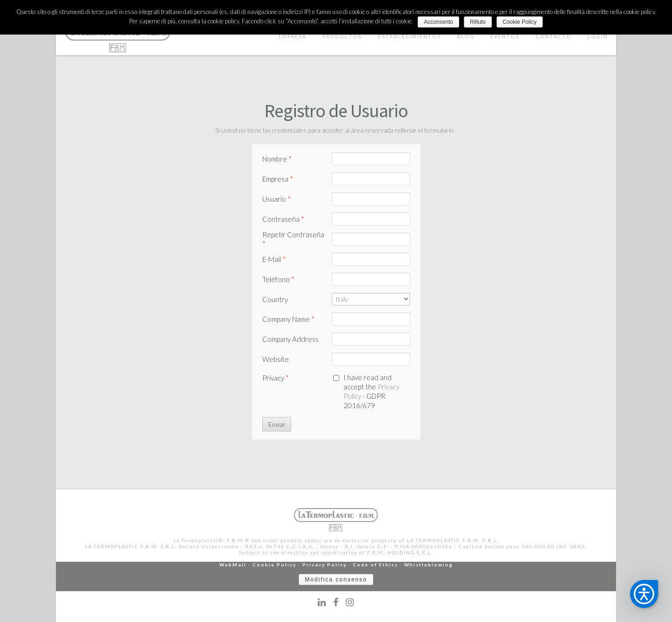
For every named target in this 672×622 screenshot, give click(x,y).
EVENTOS (505, 36)
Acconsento (438, 22)
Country (275, 299)
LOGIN (598, 36)
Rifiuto (478, 22)
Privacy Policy (325, 565)
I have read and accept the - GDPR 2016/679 (371, 391)
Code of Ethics (375, 565)
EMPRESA (293, 36)
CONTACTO (554, 36)
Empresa (278, 179)
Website (276, 359)
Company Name (288, 319)
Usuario (276, 199)
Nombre (277, 159)
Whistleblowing (429, 565)
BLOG (466, 36)
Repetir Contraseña (293, 239)
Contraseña (283, 219)
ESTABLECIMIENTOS (409, 36)
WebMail (233, 565)
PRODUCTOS (342, 36)
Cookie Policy (274, 565)
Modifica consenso (336, 580)
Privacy (276, 378)
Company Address (290, 339)
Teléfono (278, 279)
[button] (644, 594)
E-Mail (274, 259)
